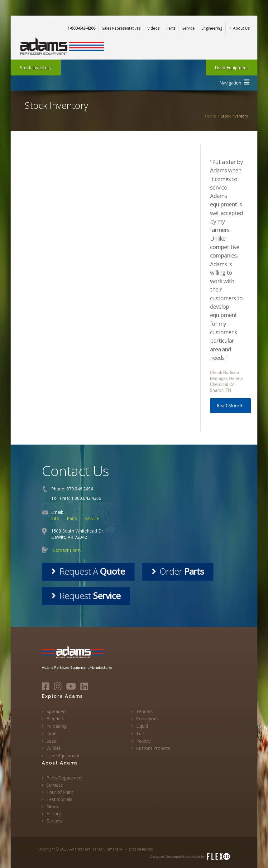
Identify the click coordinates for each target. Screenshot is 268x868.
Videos (153, 28)
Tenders (144, 711)
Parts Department (65, 778)
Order (178, 571)
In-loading (56, 726)
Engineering (212, 28)
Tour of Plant (60, 792)
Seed (51, 741)
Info (55, 518)
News (52, 806)
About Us (239, 28)
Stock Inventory (36, 68)
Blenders (55, 719)
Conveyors (147, 719)
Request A (88, 571)
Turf (140, 733)
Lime (51, 733)
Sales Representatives (121, 28)
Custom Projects (153, 748)
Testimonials (59, 799)
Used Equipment (232, 68)
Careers (54, 821)
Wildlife (54, 748)
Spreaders (57, 711)
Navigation (234, 82)
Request (86, 596)
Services (55, 785)
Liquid (142, 726)
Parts (171, 28)
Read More (230, 405)
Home (211, 116)
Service (189, 28)
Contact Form (67, 550)
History (54, 814)
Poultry (143, 741)
